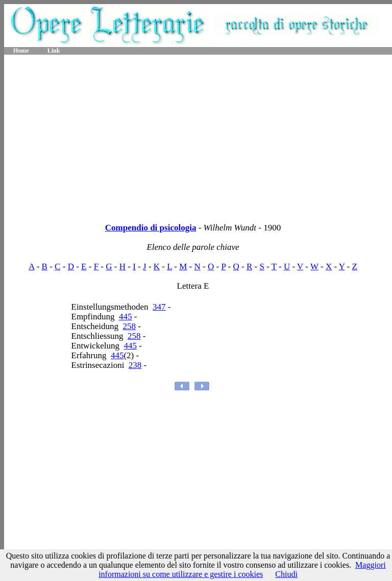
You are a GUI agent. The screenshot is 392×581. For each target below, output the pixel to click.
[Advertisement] (198, 135)
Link (54, 51)
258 (130, 326)
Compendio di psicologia (151, 228)
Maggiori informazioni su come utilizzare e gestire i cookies (242, 570)
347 (159, 307)
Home (21, 51)
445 (126, 317)
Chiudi (286, 574)
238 (135, 365)
